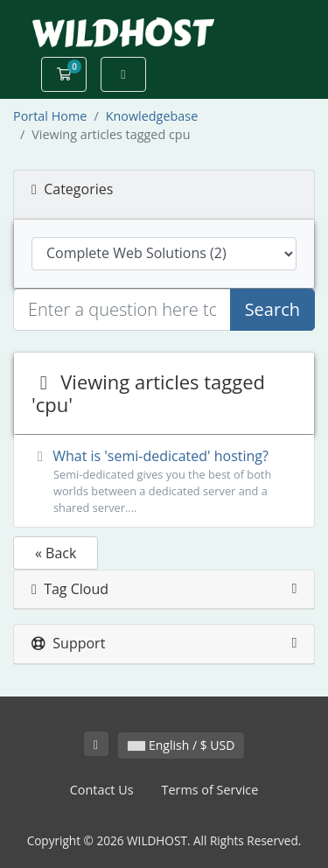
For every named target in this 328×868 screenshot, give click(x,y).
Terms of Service (210, 790)
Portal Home (50, 116)
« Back (56, 553)
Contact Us (102, 790)
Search (272, 309)
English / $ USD (181, 745)
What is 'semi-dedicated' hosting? (164, 482)
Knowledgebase (152, 116)
